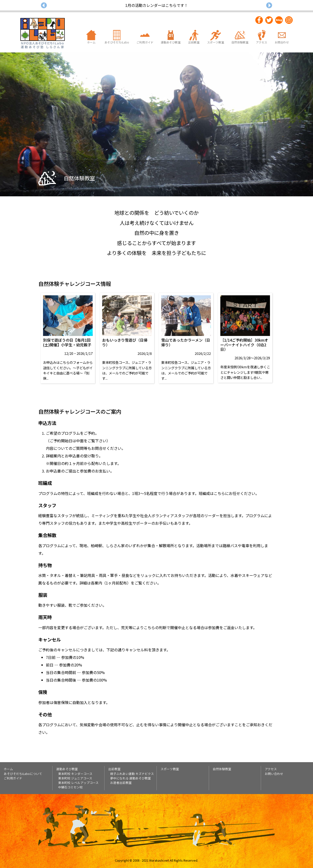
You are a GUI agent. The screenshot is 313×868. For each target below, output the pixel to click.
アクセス (271, 769)
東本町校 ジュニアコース (75, 778)
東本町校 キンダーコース (75, 774)
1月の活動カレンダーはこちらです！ (157, 5)
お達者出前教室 (121, 783)
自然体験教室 (222, 769)
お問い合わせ (274, 774)
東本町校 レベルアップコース (78, 783)
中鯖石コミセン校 (70, 787)
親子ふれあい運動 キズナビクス (132, 774)
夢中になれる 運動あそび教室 (130, 778)
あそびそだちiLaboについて (23, 774)
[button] (44, 5)
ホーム (8, 769)
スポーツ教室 (170, 769)
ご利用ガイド (13, 778)
